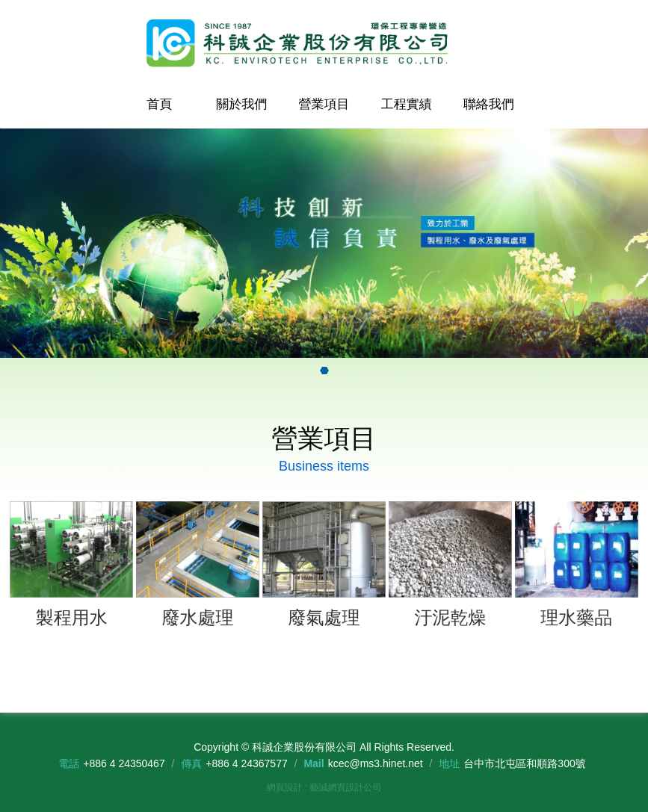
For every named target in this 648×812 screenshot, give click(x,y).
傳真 (191, 763)
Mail (314, 763)
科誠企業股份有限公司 (324, 43)
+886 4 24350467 (124, 763)
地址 (449, 763)
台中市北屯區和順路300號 (524, 763)
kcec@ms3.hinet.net (376, 763)
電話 (69, 763)
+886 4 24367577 (246, 763)
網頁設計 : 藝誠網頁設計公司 (324, 787)
